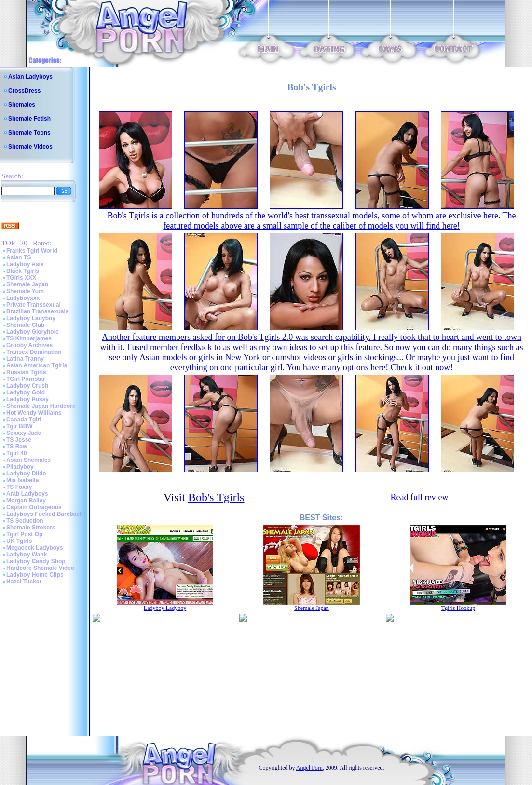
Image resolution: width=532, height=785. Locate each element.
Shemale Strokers (31, 528)
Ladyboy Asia (25, 264)
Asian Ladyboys (30, 77)
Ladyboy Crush (27, 386)
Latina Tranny (25, 359)
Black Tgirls (23, 271)
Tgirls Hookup (458, 608)
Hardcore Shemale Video (40, 568)
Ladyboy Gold (26, 392)
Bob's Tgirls (216, 497)
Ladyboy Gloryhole (33, 332)
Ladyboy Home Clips (35, 575)
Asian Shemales (28, 460)
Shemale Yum (25, 291)
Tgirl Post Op (24, 534)
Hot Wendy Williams (34, 413)
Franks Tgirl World (32, 251)
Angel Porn (309, 768)
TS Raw (17, 447)
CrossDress (24, 91)
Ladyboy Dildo (26, 474)
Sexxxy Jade (24, 433)
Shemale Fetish (29, 119)
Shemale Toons (29, 133)
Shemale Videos (30, 147)
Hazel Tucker (24, 582)
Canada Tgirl (24, 420)
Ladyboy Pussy (27, 399)
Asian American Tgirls (37, 365)
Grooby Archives (29, 345)
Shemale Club (25, 325)
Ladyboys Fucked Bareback (45, 514)
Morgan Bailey (26, 501)
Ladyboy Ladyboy (31, 318)
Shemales (22, 105)
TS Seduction (25, 521)
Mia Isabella (22, 480)
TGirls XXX (21, 278)
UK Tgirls (19, 541)
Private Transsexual (34, 305)
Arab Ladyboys (27, 494)
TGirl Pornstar (26, 379)
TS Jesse (19, 440)
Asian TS (19, 257)
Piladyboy (20, 467)
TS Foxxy (19, 487)
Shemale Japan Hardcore (41, 406)
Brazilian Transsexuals (37, 311)
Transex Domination (34, 352)
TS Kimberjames (29, 338)
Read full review (419, 497)
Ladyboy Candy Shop (36, 561)
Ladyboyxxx (23, 298)
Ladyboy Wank (27, 555)
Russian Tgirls (26, 372)
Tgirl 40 (17, 453)
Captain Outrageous (34, 507)
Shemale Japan (27, 284)
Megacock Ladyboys (34, 548)
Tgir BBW (20, 426)
